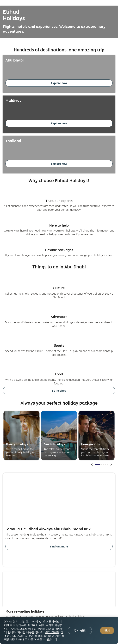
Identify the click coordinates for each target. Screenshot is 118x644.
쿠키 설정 (80, 631)
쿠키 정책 (51, 632)
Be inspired (59, 391)
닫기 (107, 631)
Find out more (59, 546)
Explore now (59, 83)
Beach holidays (54, 444)
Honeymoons (90, 444)
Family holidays (17, 444)
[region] (59, 631)
